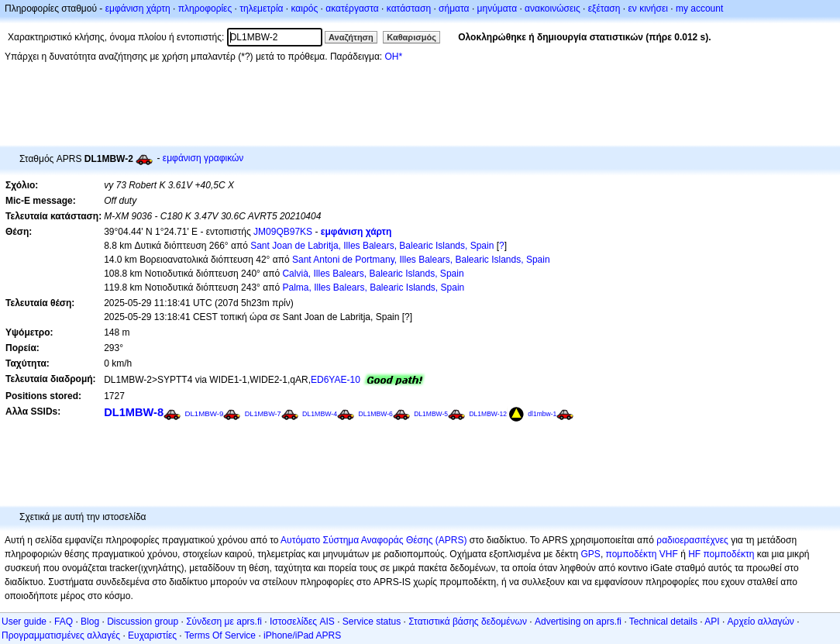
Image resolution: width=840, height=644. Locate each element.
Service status (372, 622)
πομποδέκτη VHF (642, 554)
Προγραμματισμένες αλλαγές (61, 635)
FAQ (64, 622)
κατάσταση (409, 9)
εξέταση (604, 9)
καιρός (305, 9)
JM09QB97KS (283, 232)
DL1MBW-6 (375, 414)
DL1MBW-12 (488, 414)
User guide (24, 622)
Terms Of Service (220, 635)
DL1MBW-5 (431, 414)
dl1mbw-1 (542, 414)
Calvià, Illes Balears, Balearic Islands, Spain (373, 274)
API (712, 622)
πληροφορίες (205, 9)
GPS (591, 554)
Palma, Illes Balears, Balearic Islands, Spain (373, 288)
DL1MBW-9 (204, 413)
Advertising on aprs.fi (578, 622)
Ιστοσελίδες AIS (302, 622)
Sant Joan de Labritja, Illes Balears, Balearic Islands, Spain (372, 246)
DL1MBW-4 (320, 414)
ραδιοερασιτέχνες (692, 540)
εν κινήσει (647, 9)
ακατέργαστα (352, 9)
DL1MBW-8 (134, 412)
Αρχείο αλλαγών (761, 622)
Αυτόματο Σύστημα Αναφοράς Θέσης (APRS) (374, 540)
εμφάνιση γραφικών (203, 158)
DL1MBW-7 (263, 414)
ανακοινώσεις (553, 9)
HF (694, 554)
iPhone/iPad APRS (302, 635)
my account (699, 9)
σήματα (454, 9)
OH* (393, 57)
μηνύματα (497, 9)
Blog (90, 622)
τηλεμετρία (261, 9)
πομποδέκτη (729, 554)
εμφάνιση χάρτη (138, 9)
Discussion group (143, 622)
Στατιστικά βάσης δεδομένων (468, 622)
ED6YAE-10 (336, 380)
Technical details (663, 622)
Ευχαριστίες (152, 635)
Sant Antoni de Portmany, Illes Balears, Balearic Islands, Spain (421, 260)
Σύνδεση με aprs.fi (224, 622)
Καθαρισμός (411, 37)
